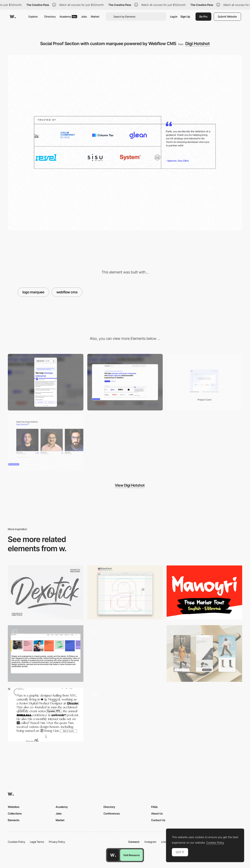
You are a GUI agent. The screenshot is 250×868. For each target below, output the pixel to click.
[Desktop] (125, 382)
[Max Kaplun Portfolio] (46, 715)
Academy (68, 16)
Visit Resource (131, 855)
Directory (50, 16)
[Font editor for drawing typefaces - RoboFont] (125, 592)
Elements (14, 820)
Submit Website (227, 16)
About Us (157, 813)
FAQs (154, 807)
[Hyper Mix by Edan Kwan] (125, 652)
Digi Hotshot (198, 44)
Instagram (150, 842)
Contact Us (158, 820)
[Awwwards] (13, 17)
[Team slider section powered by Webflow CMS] (46, 443)
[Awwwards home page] (113, 855)
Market (95, 16)
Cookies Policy (17, 842)
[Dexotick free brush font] (46, 592)
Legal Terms (37, 842)
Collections (15, 813)
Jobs (84, 16)
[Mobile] (46, 382)
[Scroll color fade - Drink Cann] (125, 715)
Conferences (112, 813)
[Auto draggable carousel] (46, 653)
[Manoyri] (204, 592)
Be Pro (203, 16)
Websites (14, 807)
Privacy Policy (57, 842)
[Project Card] (204, 382)
